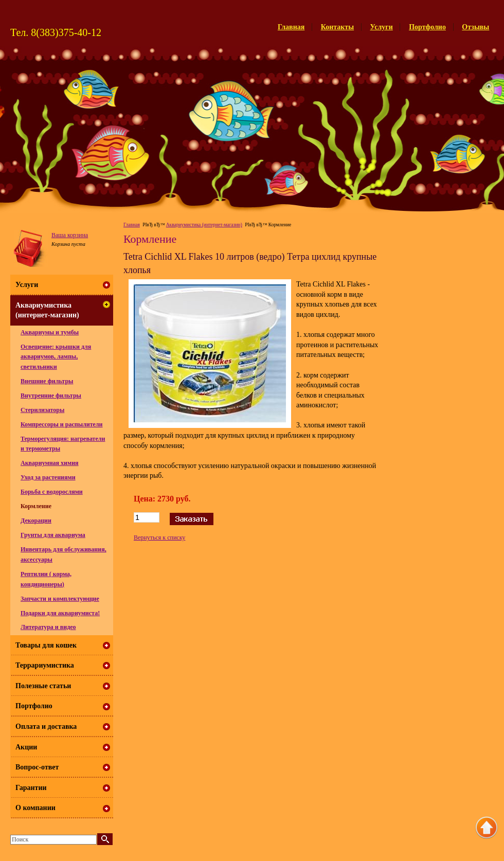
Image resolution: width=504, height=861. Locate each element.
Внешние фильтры (47, 381)
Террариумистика (45, 665)
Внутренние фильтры (51, 396)
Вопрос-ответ (37, 767)
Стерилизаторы (42, 410)
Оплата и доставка (46, 727)
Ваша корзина (70, 235)
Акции (26, 747)
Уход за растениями (48, 477)
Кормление (36, 506)
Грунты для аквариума (53, 535)
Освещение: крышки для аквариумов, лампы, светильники (56, 357)
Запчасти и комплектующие (60, 599)
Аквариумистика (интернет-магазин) (204, 225)
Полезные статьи (43, 686)
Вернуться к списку (159, 537)
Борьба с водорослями (52, 492)
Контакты (337, 27)
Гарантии (31, 788)
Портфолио (427, 27)
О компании (35, 808)
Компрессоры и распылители (62, 424)
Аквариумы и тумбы (50, 332)
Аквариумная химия (50, 463)
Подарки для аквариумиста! (60, 613)
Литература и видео (48, 627)
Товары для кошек (46, 645)
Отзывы (475, 27)
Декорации (36, 521)
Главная (291, 27)
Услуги (382, 27)
